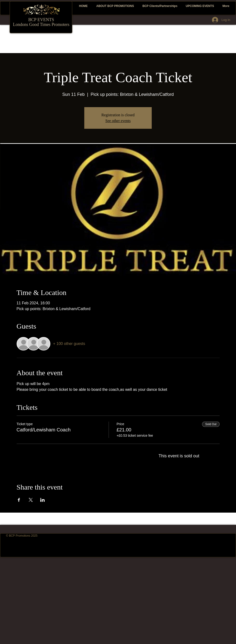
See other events (118, 121)
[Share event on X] (31, 500)
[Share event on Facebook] (19, 500)
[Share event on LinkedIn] (43, 500)
